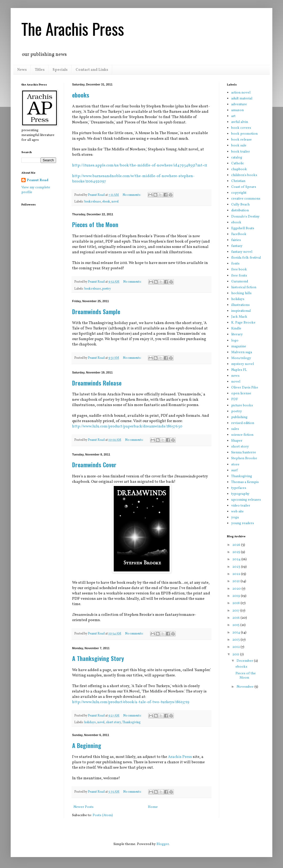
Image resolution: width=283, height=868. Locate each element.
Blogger (163, 844)
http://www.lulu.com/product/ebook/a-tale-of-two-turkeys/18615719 (131, 702)
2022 (237, 574)
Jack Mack (239, 317)
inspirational (241, 311)
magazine (239, 347)
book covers (241, 128)
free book (239, 270)
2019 (237, 596)
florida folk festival (246, 258)
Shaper (237, 441)
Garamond (240, 282)
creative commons (246, 199)
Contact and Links (92, 70)
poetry (107, 289)
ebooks (81, 95)
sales (235, 429)
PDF (235, 399)
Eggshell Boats (243, 228)
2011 (236, 655)
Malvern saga (242, 352)
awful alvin (240, 122)
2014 (237, 633)
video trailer (241, 506)
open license (241, 394)
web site (237, 512)
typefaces (239, 488)
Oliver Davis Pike (245, 388)
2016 (236, 618)
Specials (60, 70)
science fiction (242, 435)
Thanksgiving (131, 722)
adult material (242, 99)
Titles (40, 70)
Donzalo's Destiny (245, 217)
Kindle (236, 329)
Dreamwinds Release (97, 383)
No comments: (132, 195)
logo (235, 341)
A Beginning (87, 745)
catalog (237, 158)
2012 (236, 647)
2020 (237, 589)
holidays (90, 722)
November (245, 687)
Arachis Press (180, 757)
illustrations (240, 305)
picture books (242, 406)
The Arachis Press (73, 28)
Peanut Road (38, 180)
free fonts (239, 276)
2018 (236, 603)
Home (153, 807)
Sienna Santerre (244, 453)
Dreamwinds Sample (96, 312)
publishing (239, 417)
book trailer (241, 152)
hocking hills (241, 293)
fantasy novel (242, 252)
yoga (235, 517)
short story (113, 722)
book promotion (244, 134)
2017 (236, 611)
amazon (237, 110)
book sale (239, 146)
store (235, 465)
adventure (239, 104)
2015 (236, 625)
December (245, 661)
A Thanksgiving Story (98, 658)
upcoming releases (246, 500)
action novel (241, 93)
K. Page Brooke (243, 323)
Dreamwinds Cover (94, 465)
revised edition (243, 423)
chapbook (239, 169)
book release (93, 202)
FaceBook (239, 234)
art (233, 116)
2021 (236, 581)
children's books (244, 175)
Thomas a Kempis (245, 482)
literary (237, 334)
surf (234, 470)
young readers (243, 523)
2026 (237, 545)
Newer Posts (83, 807)
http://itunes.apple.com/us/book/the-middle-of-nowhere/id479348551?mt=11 (140, 165)
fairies (236, 240)
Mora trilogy (241, 358)
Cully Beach (240, 205)
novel (115, 202)
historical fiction (244, 287)
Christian (238, 181)
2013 (236, 640)
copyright (239, 193)
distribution (240, 211)
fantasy (237, 246)
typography (240, 494)
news (235, 376)
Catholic (238, 164)
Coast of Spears (244, 187)
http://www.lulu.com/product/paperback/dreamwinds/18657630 (127, 426)
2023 (237, 567)
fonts (235, 264)
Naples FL (239, 370)
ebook (106, 202)
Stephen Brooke (244, 458)
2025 (237, 552)
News (22, 70)
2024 (237, 559)
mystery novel (243, 364)
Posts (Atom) (103, 815)
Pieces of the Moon (95, 224)
